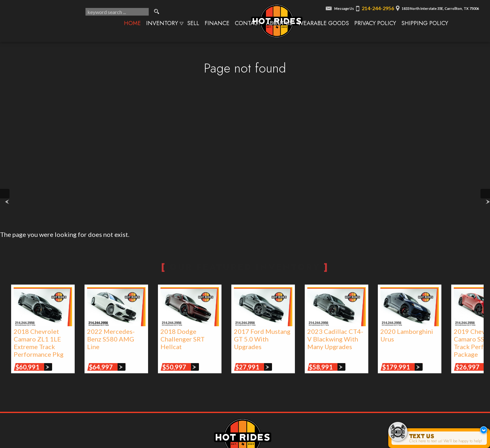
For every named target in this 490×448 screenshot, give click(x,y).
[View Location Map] (436, 7)
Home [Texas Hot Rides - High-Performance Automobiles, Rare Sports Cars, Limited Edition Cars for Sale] (132, 23)
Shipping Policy (425, 23)
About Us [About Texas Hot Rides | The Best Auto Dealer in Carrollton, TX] (279, 23)
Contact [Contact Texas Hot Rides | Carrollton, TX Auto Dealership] (248, 23)
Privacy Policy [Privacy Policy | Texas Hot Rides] (375, 23)
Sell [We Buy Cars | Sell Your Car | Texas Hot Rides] (193, 23)
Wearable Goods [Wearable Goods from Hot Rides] (323, 23)
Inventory (162, 23)
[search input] (117, 12)
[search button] (157, 12)
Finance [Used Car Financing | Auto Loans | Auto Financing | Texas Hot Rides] (217, 23)
